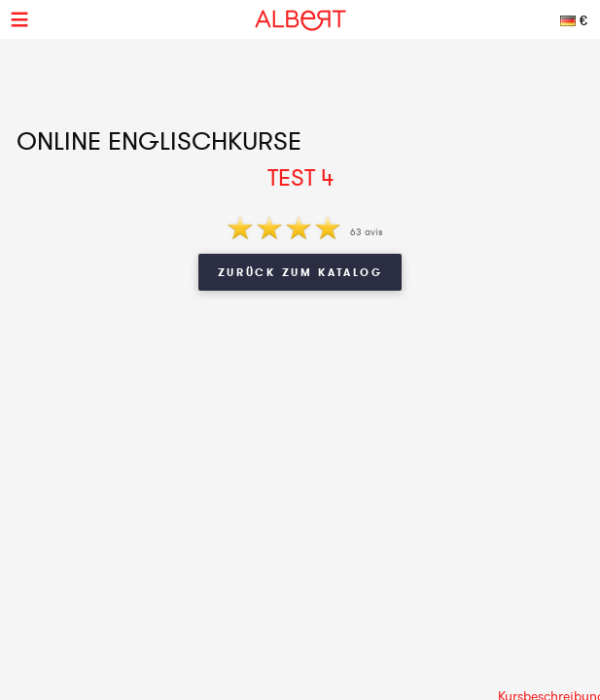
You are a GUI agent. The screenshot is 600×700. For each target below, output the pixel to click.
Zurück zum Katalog (300, 272)
